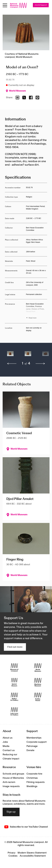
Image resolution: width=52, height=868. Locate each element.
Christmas (32, 778)
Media (6, 746)
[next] (40, 364)
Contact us (9, 750)
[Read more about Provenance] (37, 311)
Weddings (32, 786)
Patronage (32, 746)
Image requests (11, 786)
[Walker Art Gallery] (14, 697)
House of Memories (13, 778)
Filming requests (36, 782)
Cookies (13, 856)
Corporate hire (34, 774)
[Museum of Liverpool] (14, 667)
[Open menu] (5, 5)
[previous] (12, 364)
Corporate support (37, 742)
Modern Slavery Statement (32, 853)
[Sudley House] (38, 697)
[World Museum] (38, 667)
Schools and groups (13, 774)
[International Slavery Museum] (14, 682)
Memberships (34, 738)
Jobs (5, 742)
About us (8, 738)
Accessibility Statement (33, 856)
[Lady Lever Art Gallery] (14, 711)
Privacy (12, 853)
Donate (30, 750)
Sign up (11, 812)
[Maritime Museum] (38, 682)
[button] (10, 355)
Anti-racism (9, 782)
